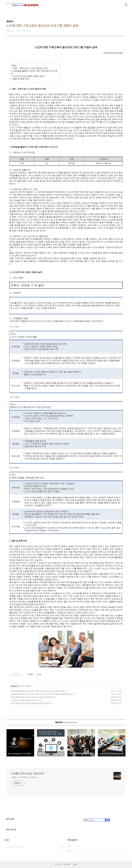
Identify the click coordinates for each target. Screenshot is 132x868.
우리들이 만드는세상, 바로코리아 (28, 774)
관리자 (75, 864)
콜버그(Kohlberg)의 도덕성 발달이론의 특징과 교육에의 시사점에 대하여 (38, 691)
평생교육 (14, 686)
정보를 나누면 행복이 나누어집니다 (24, 777)
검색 (62, 847)
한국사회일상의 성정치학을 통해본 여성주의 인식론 (30, 703)
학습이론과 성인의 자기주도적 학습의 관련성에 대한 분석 (32, 697)
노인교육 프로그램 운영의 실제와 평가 (25, 700)
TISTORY (67, 864)
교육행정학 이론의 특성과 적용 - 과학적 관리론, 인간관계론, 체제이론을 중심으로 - (42, 694)
